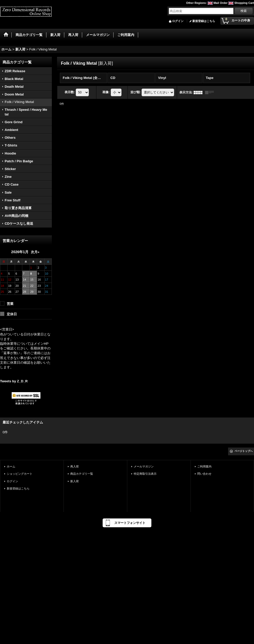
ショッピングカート (20, 474)
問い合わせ (204, 474)
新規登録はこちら (204, 21)
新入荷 (75, 481)
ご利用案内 (204, 466)
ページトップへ (244, 451)
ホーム (11, 466)
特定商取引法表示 (145, 474)
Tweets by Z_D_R (14, 381)
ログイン (178, 21)
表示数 (70, 92)
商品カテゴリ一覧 (82, 474)
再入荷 (75, 466)
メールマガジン (144, 466)
